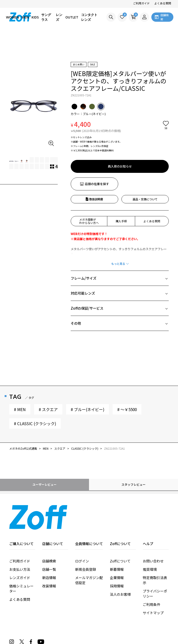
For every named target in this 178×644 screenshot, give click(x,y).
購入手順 (121, 221)
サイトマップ (153, 613)
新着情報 (117, 569)
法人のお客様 (120, 594)
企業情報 (117, 578)
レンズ (59, 17)
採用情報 (117, 586)
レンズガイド (20, 578)
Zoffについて (120, 561)
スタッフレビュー (133, 484)
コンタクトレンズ (89, 17)
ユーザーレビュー (44, 484)
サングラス (46, 17)
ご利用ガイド (141, 3)
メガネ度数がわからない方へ (89, 221)
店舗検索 (49, 561)
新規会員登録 (86, 569)
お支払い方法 (20, 569)
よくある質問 (163, 3)
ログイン (82, 561)
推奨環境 (150, 569)
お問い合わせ (153, 561)
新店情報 (49, 578)
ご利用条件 (151, 604)
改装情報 (49, 586)
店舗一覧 (49, 569)
